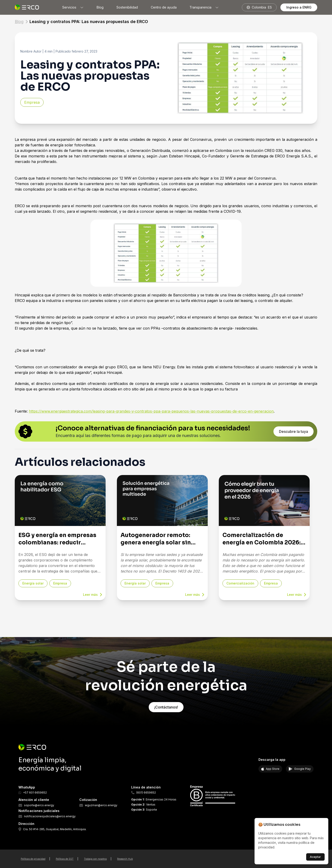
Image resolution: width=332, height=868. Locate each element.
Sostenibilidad (127, 7)
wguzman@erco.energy (101, 805)
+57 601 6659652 (35, 793)
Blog (100, 7)
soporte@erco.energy (39, 805)
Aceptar (315, 857)
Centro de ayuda (164, 7)
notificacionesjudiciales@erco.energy (50, 816)
